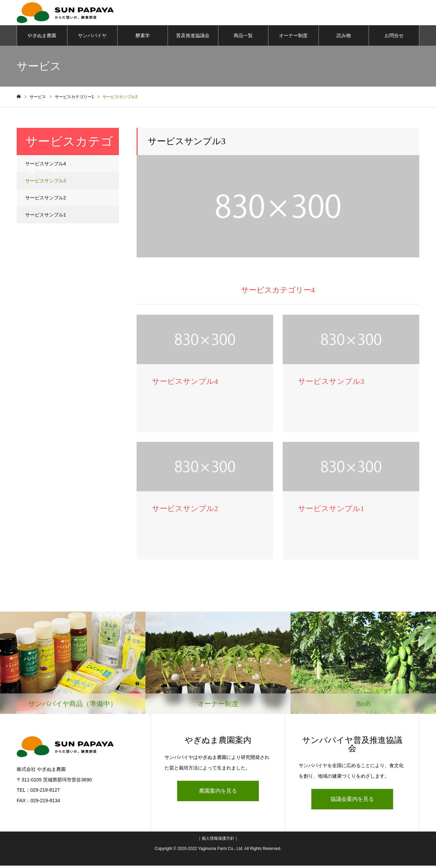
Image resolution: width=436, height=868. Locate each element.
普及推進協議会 (193, 38)
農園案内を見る (218, 793)
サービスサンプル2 (46, 200)
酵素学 (143, 38)
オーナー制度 (293, 38)
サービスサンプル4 (46, 166)
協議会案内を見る (352, 801)
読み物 (344, 38)
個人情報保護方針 (218, 841)
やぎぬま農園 (42, 38)
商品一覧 (243, 38)
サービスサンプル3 (46, 183)
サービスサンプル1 (46, 217)
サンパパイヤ (92, 38)
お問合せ (394, 38)
